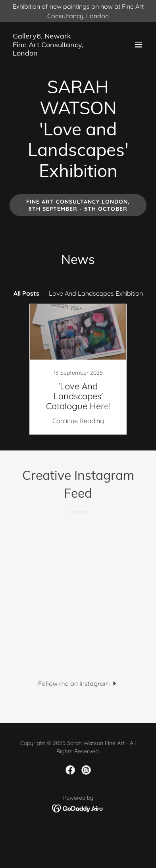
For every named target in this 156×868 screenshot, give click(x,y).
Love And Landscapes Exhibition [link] (96, 293)
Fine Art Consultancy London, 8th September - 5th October (78, 205)
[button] (139, 44)
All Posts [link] (26, 293)
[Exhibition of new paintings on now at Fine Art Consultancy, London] (78, 11)
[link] (58, 53)
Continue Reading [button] (78, 421)
